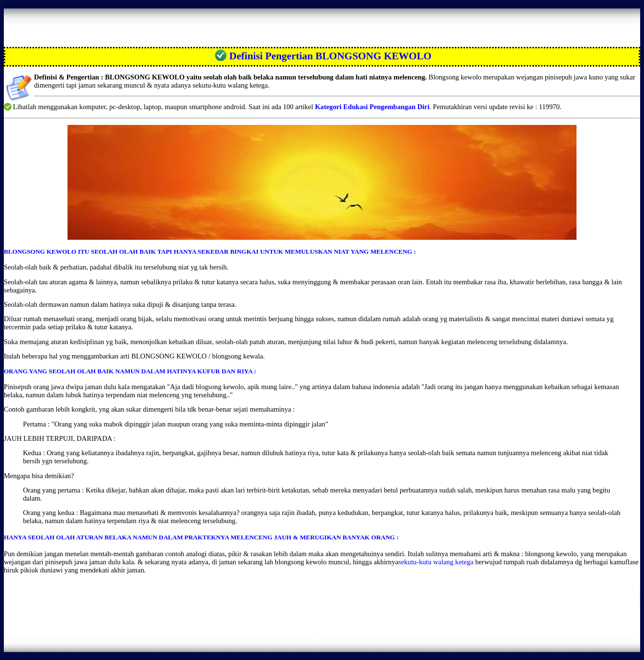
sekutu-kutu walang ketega (436, 562)
